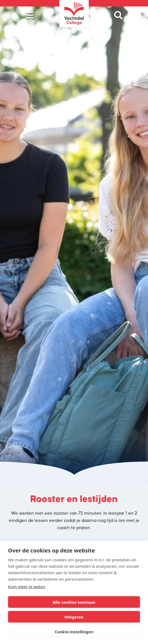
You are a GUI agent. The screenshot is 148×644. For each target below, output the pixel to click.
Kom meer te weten (27, 587)
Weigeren (74, 617)
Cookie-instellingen (74, 632)
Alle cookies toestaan (74, 602)
